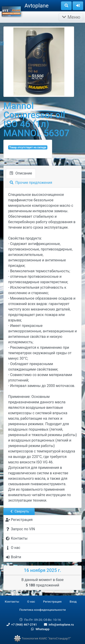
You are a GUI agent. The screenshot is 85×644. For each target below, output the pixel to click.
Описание (21, 173)
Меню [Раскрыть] (71, 17)
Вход (73, 601)
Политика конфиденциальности (42, 610)
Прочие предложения (31, 183)
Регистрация (52, 601)
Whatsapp (40, 629)
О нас (31, 601)
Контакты (12, 601)
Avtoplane (36, 6)
